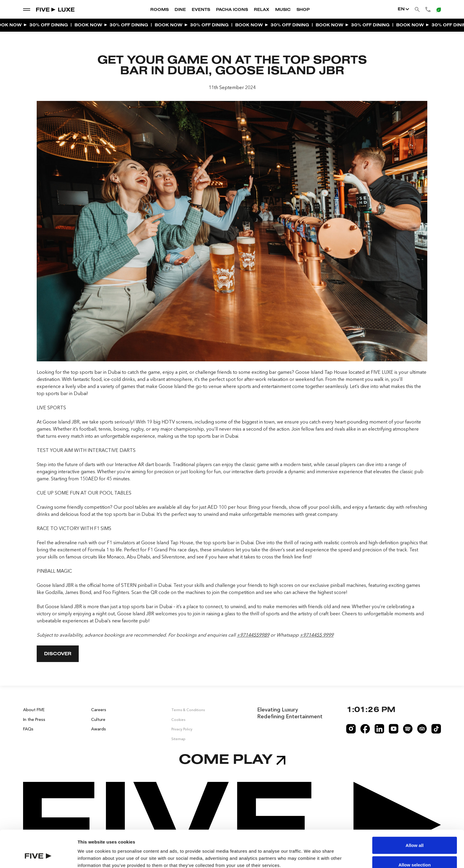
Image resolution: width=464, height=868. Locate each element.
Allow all (415, 813)
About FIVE (34, 710)
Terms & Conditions (188, 710)
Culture (98, 719)
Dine (180, 10)
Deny (415, 852)
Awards (99, 729)
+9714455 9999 (317, 635)
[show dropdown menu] (27, 9)
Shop (303, 10)
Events (201, 10)
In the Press (34, 719)
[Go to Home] (56, 9)
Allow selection (414, 833)
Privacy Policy (182, 729)
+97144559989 (253, 635)
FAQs (28, 729)
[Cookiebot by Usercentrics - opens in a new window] (38, 856)
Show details (311, 853)
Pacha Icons (232, 10)
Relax (262, 10)
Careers (99, 710)
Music (283, 10)
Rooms (159, 10)
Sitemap (178, 739)
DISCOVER (58, 654)
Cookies (178, 719)
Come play (232, 760)
